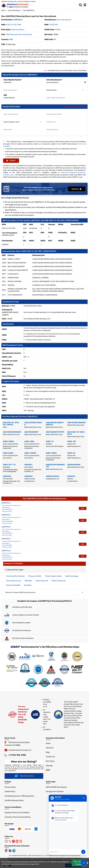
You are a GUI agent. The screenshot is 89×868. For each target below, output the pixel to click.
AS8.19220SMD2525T (12, 432)
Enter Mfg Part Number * (13, 80)
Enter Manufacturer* (54, 80)
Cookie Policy (10, 792)
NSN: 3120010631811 (7, 545)
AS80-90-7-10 (9, 465)
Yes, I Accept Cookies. (79, 863)
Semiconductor (42, 581)
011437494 (54, 25)
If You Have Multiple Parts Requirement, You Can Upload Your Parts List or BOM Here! (39, 189)
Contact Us (50, 757)
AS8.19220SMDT (31, 432)
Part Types (50, 761)
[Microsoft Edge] (14, 851)
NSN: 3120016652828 (7, 521)
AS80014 (71, 476)
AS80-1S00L (51, 453)
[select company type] (23, 122)
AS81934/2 (6, 503)
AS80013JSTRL (53, 476)
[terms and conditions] (4, 141)
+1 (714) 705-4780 (17, 755)
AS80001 (28, 465)
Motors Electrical (58, 581)
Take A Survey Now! (24, 776)
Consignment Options (55, 792)
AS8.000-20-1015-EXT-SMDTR (11, 424)
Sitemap (49, 766)
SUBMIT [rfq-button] (11, 161)
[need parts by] (66, 90)
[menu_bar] (85, 5)
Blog (48, 752)
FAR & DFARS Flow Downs (56, 787)
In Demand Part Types (14, 570)
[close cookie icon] (87, 863)
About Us (50, 748)
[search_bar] (81, 5)
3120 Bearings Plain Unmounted (19, 34)
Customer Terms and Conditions (18, 817)
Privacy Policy (10, 787)
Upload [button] (76, 189)
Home (3, 10)
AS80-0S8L (29, 441)
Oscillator (28, 585)
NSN (5, 95)
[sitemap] (48, 770)
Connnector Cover (14, 581)
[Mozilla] (10, 851)
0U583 (58, 30)
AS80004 (7, 476)
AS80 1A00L (8, 453)
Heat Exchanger (72, 576)
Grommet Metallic (13, 585)
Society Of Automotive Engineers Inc (12, 505)
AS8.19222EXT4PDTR (55, 432)
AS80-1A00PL (30, 453)
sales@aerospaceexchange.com (20, 750)
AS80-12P (72, 441)
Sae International (14, 10)
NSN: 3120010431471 (7, 509)
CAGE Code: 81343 (7, 511)
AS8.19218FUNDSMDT (77, 423)
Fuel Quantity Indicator (16, 576)
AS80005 (28, 476)
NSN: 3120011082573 (7, 533)
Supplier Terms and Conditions (17, 813)
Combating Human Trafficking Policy (19, 796)
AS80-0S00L (9, 441)
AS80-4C (71, 453)
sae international (64, 20)
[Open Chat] (84, 863)
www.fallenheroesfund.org (73, 723)
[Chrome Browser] (7, 851)
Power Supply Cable (53, 576)
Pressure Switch (35, 576)
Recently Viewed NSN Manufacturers (21, 592)
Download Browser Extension (17, 846)
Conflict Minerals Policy (14, 801)
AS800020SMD (74, 465)
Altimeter (28, 581)
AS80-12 (50, 441)
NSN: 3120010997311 (7, 557)
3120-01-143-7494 (14, 25)
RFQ (83, 508)
